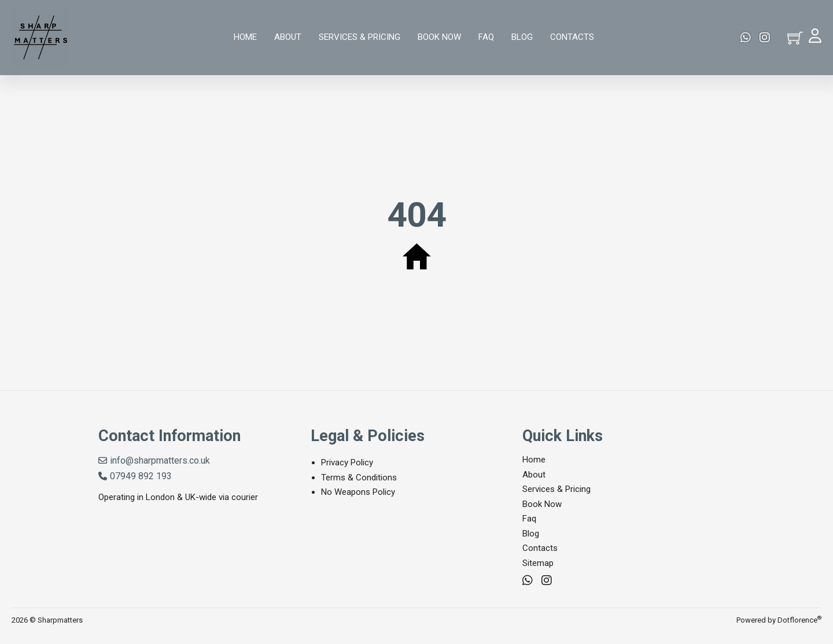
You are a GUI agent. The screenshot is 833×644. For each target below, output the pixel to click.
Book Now (439, 37)
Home (245, 37)
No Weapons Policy (358, 492)
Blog (522, 37)
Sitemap (538, 563)
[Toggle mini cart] (795, 38)
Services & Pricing (360, 37)
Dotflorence (799, 620)
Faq (486, 37)
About (288, 37)
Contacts (572, 37)
